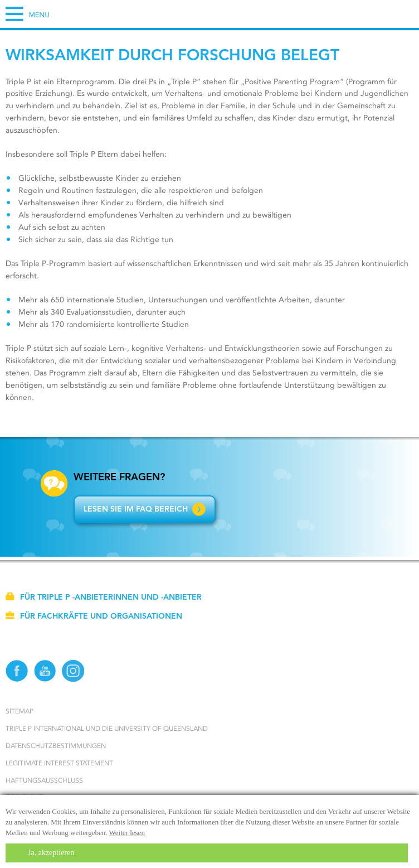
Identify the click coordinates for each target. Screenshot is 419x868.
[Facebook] (17, 679)
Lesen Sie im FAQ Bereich (145, 509)
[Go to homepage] (209, 30)
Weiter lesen (127, 833)
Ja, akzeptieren (51, 853)
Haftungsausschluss (44, 780)
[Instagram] (73, 679)
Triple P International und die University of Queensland (107, 728)
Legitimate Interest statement (59, 763)
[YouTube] (45, 679)
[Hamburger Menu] (27, 14)
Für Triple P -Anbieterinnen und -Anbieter (104, 597)
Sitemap (20, 711)
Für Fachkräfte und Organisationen (94, 616)
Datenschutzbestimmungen (56, 746)
